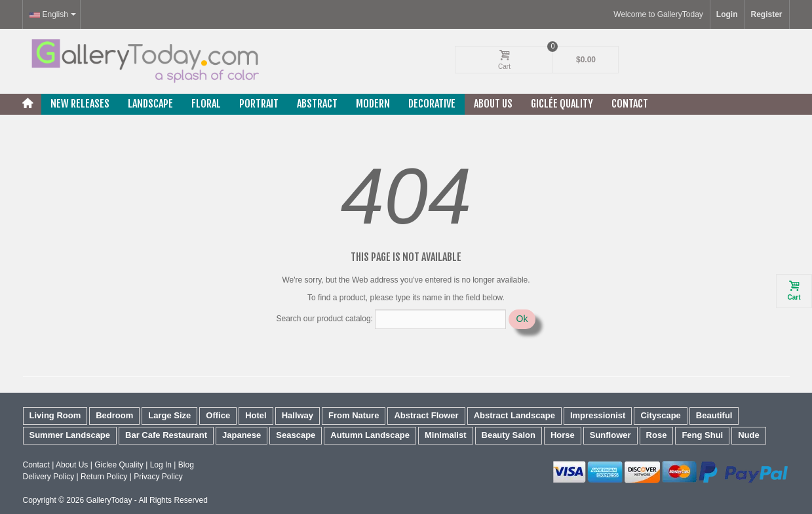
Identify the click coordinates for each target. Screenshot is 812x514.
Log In (161, 465)
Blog (186, 465)
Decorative (432, 104)
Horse (563, 435)
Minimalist (446, 435)
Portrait (259, 104)
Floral (206, 104)
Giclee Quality (119, 465)
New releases (80, 104)
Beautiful (714, 415)
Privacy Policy (158, 477)
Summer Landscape (70, 435)
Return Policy (104, 477)
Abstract (317, 104)
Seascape (296, 435)
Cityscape (660, 415)
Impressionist (598, 415)
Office (218, 415)
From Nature (354, 415)
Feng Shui (702, 435)
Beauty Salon (509, 435)
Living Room (55, 415)
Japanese (242, 435)
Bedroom (114, 415)
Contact (630, 104)
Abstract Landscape (514, 415)
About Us (493, 104)
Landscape (150, 104)
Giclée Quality (562, 104)
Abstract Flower (426, 415)
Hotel (256, 415)
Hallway (298, 415)
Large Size (169, 415)
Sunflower (610, 435)
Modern (373, 104)
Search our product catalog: (325, 319)
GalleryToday (109, 500)
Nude (749, 435)
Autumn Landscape (370, 435)
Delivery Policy (49, 477)
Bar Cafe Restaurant (166, 435)
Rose (657, 435)
